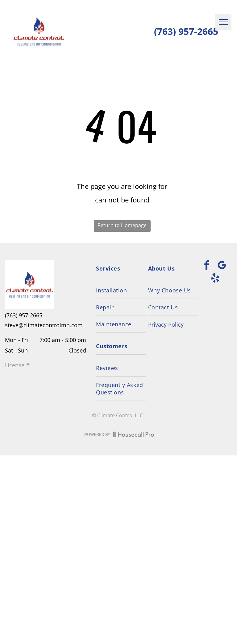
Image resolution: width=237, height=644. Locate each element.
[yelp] (215, 279)
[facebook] (206, 266)
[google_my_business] (222, 266)
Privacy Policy (166, 324)
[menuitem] (121, 269)
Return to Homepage (122, 225)
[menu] (223, 22)
